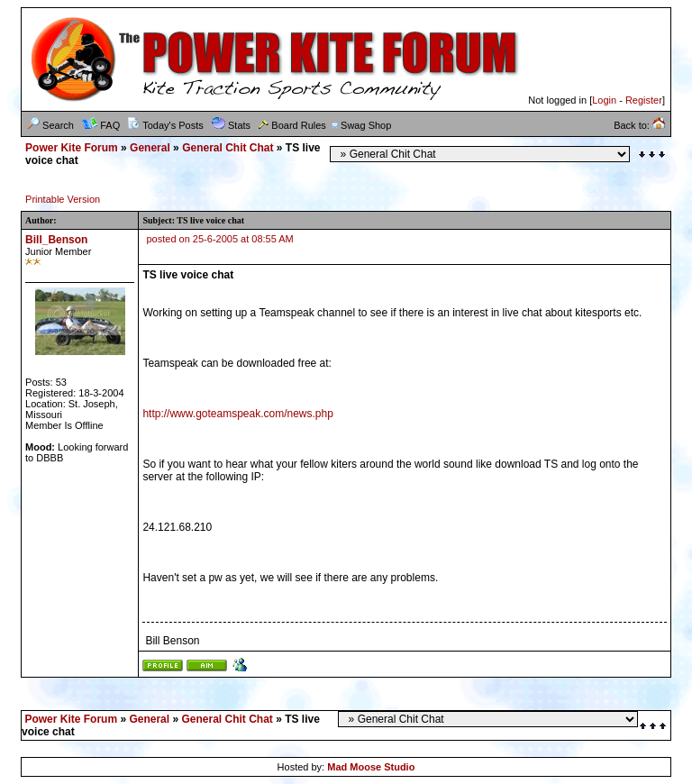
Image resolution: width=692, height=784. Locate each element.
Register (644, 100)
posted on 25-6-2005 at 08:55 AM (220, 239)
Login (604, 100)
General (150, 148)
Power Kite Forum (72, 148)
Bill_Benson (56, 240)
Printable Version (63, 199)
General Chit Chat (228, 148)
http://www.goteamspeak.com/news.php (237, 414)
